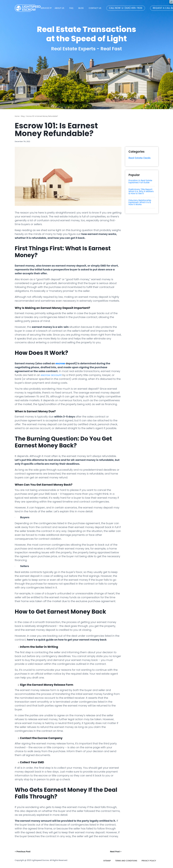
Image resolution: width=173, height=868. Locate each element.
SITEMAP (107, 861)
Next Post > (116, 852)
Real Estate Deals (140, 158)
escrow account (51, 375)
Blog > (24, 116)
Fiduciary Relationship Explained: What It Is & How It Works (140, 202)
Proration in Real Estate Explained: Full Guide (140, 182)
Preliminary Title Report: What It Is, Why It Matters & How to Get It (141, 191)
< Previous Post (23, 852)
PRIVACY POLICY (149, 861)
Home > (18, 116)
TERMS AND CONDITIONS (126, 861)
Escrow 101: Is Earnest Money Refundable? (42, 116)
